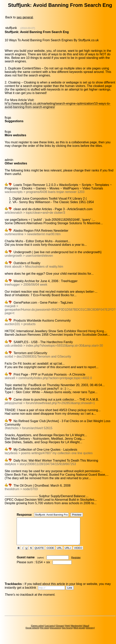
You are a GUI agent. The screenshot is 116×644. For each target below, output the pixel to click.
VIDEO (78, 553)
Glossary (60, 631)
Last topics (50, 631)
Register (76, 563)
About (86, 631)
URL (59, 553)
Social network (32, 633)
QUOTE (39, 553)
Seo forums (67, 633)
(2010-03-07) (28, 28)
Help (68, 631)
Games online (38, 631)
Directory (90, 633)
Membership (77, 631)
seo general (25, 17)
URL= (68, 553)
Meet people (79, 633)
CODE (50, 553)
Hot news (44, 633)
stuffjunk (11, 28)
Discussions (55, 633)
